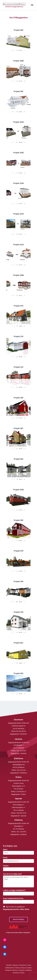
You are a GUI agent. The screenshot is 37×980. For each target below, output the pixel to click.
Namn (6, 849)
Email (6, 858)
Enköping (8, 970)
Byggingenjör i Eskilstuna (19, 773)
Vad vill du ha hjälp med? (13, 874)
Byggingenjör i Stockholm (18, 734)
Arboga (23, 968)
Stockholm (16, 973)
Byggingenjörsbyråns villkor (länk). (16, 909)
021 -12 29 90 (21, 751)
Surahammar (23, 965)
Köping (18, 968)
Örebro (22, 973)
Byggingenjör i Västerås (18, 753)
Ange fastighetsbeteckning (14, 898)
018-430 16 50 (21, 813)
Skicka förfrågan (19, 919)
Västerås (9, 965)
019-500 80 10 (21, 792)
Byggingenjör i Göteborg (19, 834)
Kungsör (29, 968)
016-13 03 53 (21, 770)
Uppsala (22, 970)
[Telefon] (18, 869)
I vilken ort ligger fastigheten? (15, 890)
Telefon (6, 866)
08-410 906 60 (21, 731)
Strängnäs (28, 970)
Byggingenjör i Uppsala (18, 816)
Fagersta (15, 965)
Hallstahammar (10, 968)
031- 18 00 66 (21, 832)
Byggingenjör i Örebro (19, 794)
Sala (29, 965)
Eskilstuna (15, 970)
